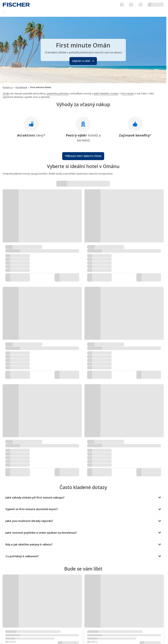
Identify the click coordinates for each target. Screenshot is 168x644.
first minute (128, 93)
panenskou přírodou (58, 93)
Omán (6, 93)
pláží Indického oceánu (106, 93)
